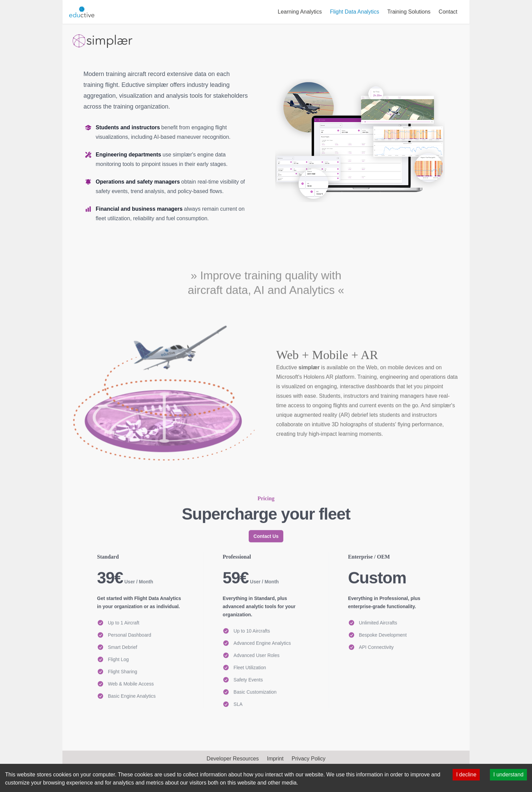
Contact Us (266, 586)
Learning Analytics (300, 12)
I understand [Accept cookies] (508, 775)
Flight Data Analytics (354, 12)
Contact (448, 12)
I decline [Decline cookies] (466, 775)
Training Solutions (409, 12)
